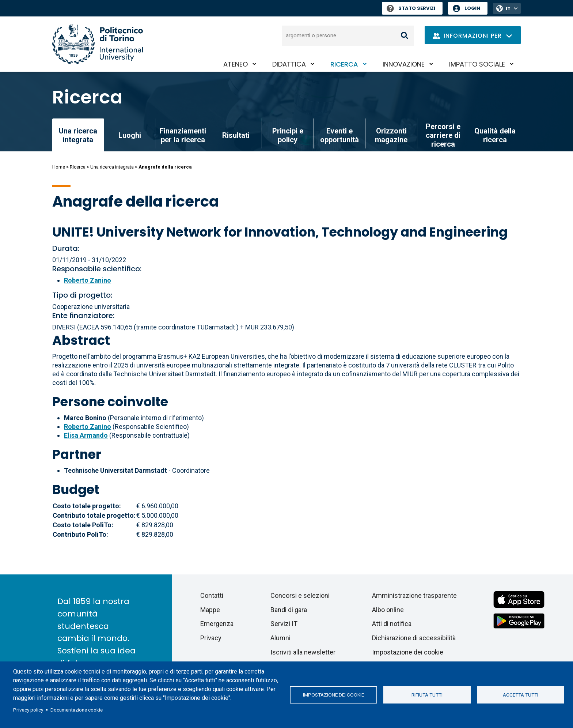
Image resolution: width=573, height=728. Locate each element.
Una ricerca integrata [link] (78, 135)
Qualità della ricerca (495, 135)
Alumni (280, 638)
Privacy (211, 638)
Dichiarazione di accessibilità (414, 638)
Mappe (210, 610)
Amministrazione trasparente (414, 595)
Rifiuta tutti (427, 695)
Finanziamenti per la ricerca (183, 135)
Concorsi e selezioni (300, 595)
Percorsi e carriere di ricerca (443, 135)
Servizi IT (284, 624)
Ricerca (344, 64)
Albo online (388, 610)
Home (59, 167)
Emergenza (217, 624)
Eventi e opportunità (339, 135)
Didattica (289, 64)
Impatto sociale (477, 64)
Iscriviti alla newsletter (303, 652)
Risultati (236, 135)
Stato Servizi (411, 8)
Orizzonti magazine (391, 135)
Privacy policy (28, 710)
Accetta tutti (521, 695)
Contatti (212, 595)
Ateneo (236, 64)
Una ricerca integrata (112, 167)
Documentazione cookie (77, 710)
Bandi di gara (289, 610)
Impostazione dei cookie (333, 695)
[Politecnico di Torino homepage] (98, 44)
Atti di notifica (392, 624)
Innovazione (404, 64)
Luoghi (130, 135)
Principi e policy (288, 135)
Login (472, 8)
